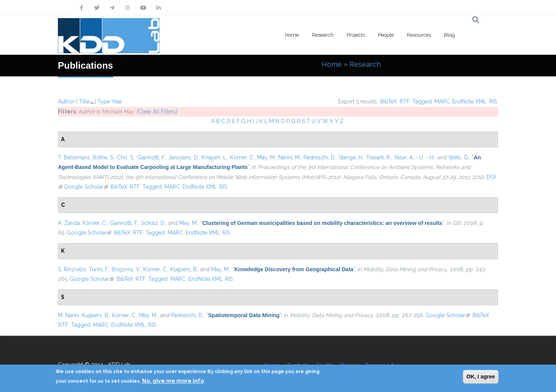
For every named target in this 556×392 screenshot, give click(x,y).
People (386, 35)
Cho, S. (126, 157)
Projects (356, 35)
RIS (493, 101)
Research (323, 35)
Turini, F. (99, 269)
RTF (405, 101)
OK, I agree (481, 377)
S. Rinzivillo (72, 269)
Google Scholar (86, 187)
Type (104, 101)
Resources (419, 35)
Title (84, 101)
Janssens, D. (184, 157)
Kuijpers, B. (184, 269)
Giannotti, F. (151, 157)
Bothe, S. (103, 157)
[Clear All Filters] (157, 112)
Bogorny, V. (126, 269)
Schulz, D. (153, 223)
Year (117, 101)
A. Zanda (69, 223)
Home (292, 35)
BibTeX (389, 101)
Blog (449, 35)
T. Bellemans (74, 157)
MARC (442, 101)
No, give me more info (173, 381)
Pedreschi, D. (320, 157)
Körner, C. (242, 157)
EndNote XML (469, 101)
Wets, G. (459, 157)
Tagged (422, 101)
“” (322, 223)
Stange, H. (351, 157)
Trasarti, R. (379, 157)
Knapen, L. (214, 157)
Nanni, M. (290, 157)
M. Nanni (69, 315)
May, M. (266, 157)
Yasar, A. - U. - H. (414, 157)
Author (66, 101)
